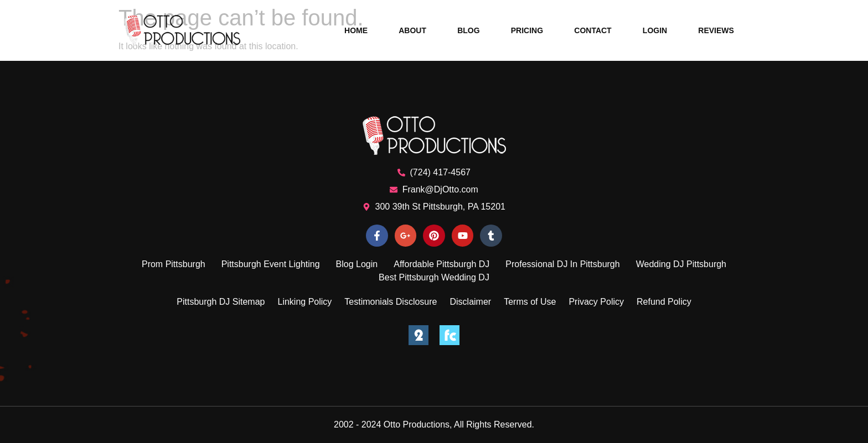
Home (356, 30)
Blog (468, 30)
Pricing (527, 30)
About (412, 30)
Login (655, 30)
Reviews (716, 30)
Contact (593, 30)
